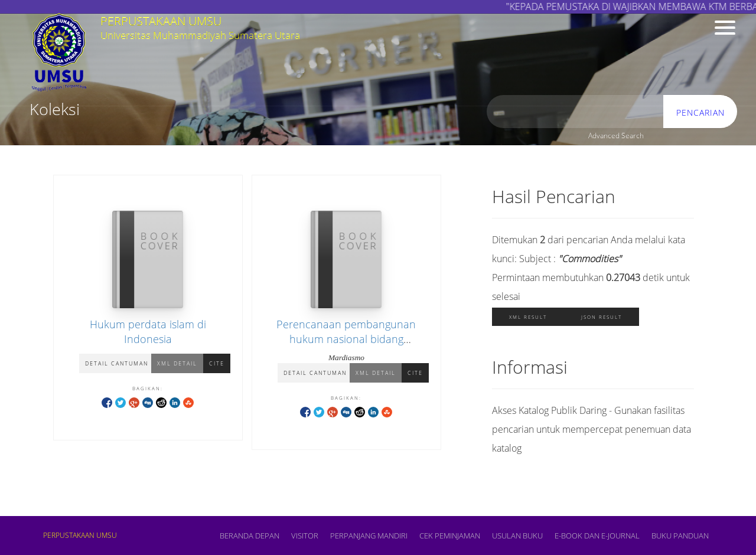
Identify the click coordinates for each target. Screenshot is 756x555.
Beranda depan (250, 536)
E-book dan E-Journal (597, 536)
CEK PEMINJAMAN (450, 536)
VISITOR (305, 536)
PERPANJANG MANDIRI (369, 536)
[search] (575, 112)
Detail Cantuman (117, 363)
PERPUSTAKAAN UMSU (80, 535)
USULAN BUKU (517, 536)
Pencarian (700, 112)
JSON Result (602, 317)
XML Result (528, 317)
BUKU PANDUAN (680, 536)
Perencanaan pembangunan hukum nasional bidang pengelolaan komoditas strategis (346, 339)
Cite (217, 363)
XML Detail (177, 363)
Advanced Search (616, 136)
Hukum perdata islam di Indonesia (148, 332)
